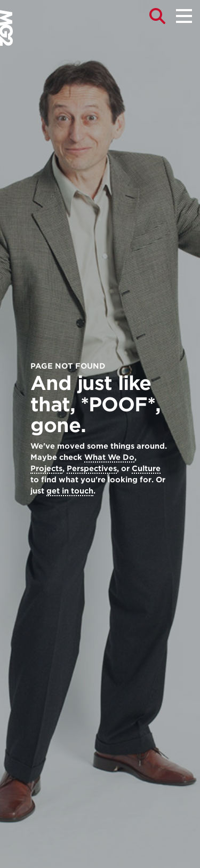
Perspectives (92, 468)
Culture (146, 468)
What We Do (109, 457)
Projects (46, 468)
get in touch (70, 491)
